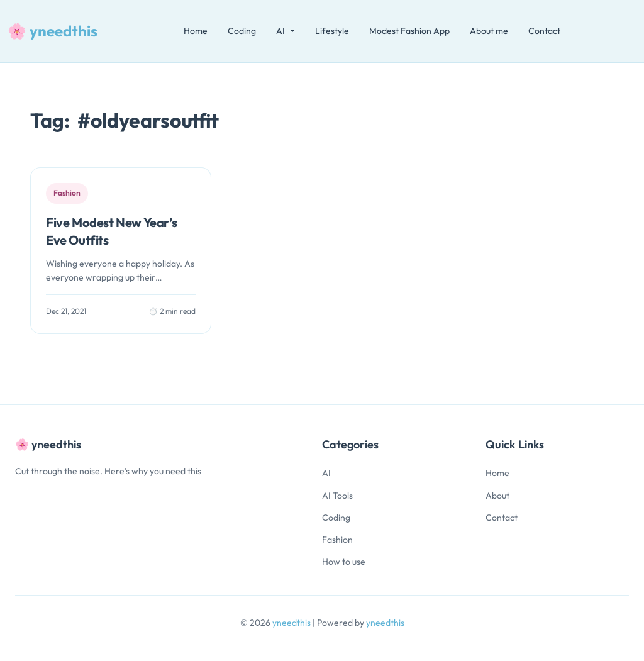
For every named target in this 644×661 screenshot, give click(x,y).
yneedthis (292, 623)
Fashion (337, 540)
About (497, 496)
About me (489, 31)
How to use (344, 562)
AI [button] (280, 31)
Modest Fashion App (409, 31)
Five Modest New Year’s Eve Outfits (111, 231)
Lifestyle (332, 31)
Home (196, 31)
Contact (544, 31)
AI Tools (337, 496)
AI (326, 473)
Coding (242, 31)
